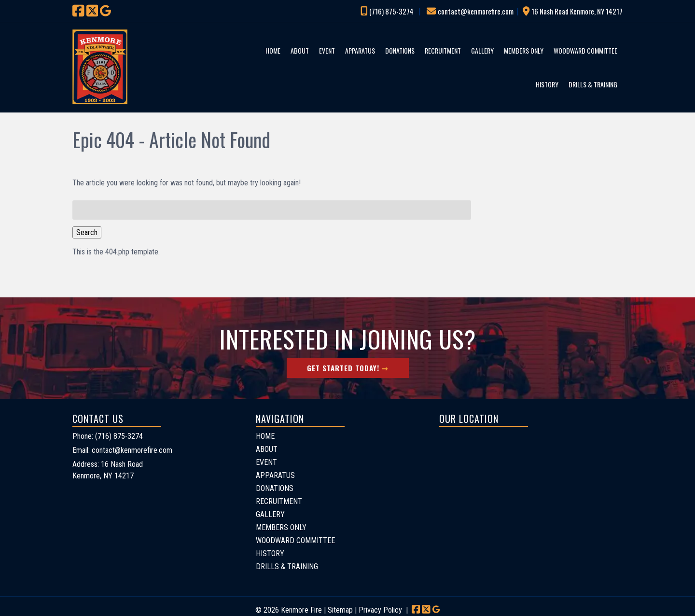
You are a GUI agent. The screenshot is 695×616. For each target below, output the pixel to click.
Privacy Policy (380, 610)
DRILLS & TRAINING (593, 84)
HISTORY (547, 84)
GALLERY (482, 50)
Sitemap (340, 610)
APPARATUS (360, 50)
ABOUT (300, 50)
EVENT (327, 50)
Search (87, 232)
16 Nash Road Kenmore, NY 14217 (577, 11)
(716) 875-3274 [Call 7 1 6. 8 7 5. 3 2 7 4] (119, 436)
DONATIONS (400, 50)
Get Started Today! (343, 368)
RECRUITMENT (443, 50)
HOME (273, 50)
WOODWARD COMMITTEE (585, 50)
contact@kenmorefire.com (476, 11)
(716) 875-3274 (391, 11)
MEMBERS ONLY (524, 50)
